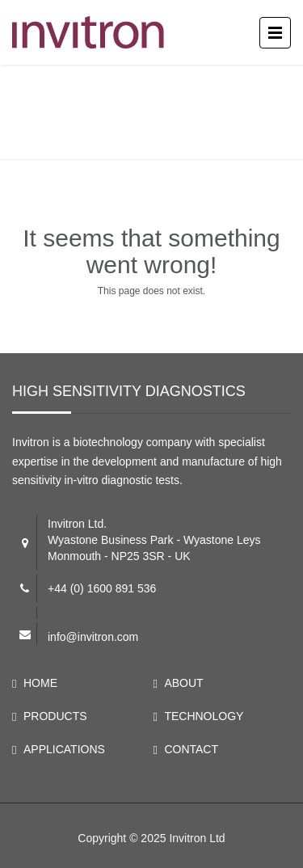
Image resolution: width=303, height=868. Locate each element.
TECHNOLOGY (204, 716)
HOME (40, 683)
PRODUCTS (55, 716)
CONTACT (191, 749)
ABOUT (183, 683)
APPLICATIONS (64, 749)
